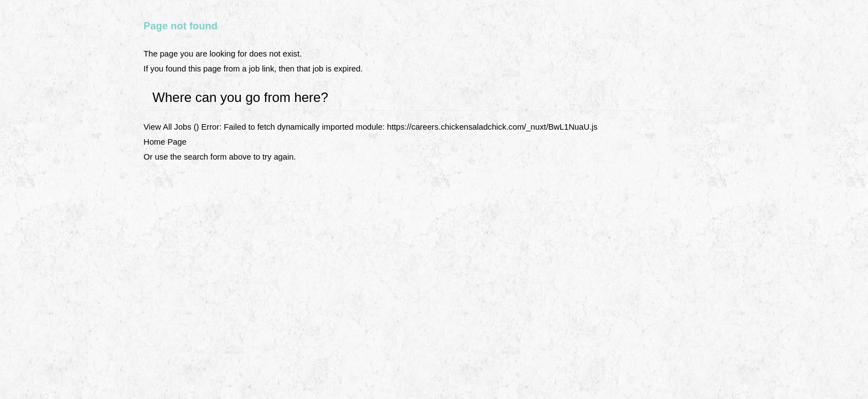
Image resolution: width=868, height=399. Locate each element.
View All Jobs (167, 127)
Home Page (165, 142)
